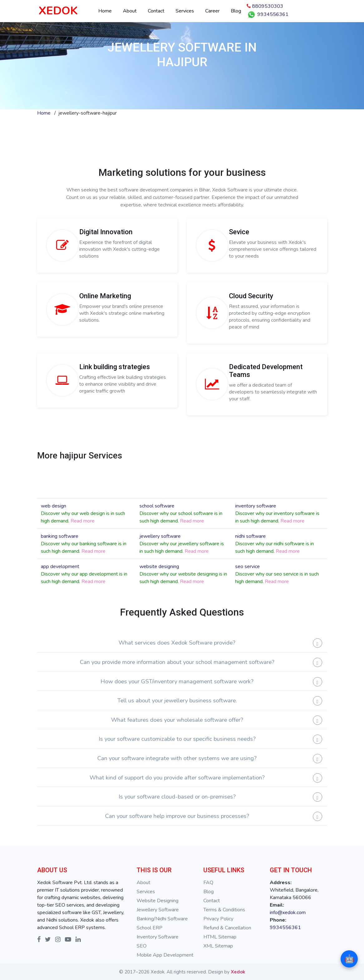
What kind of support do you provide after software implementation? (177, 777)
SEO (142, 946)
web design (53, 506)
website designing (159, 567)
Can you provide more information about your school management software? (177, 662)
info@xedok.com (288, 913)
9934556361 (268, 15)
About (130, 11)
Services (185, 11)
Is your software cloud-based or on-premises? (177, 797)
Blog (236, 11)
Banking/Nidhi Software (162, 919)
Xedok (238, 972)
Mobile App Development (165, 955)
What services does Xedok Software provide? (177, 643)
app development (60, 567)
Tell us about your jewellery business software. (177, 700)
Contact (156, 11)
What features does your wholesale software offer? (177, 720)
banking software (60, 536)
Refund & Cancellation (227, 928)
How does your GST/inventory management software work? (177, 681)
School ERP (150, 928)
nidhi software (250, 536)
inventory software (256, 506)
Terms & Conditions (224, 910)
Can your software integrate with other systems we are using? (177, 758)
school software (157, 506)
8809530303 (265, 6)
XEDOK (58, 11)
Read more (83, 521)
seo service (248, 567)
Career (212, 11)
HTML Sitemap (220, 937)
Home (105, 11)
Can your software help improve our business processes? (177, 816)
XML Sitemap (218, 946)
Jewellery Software (158, 910)
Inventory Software (158, 937)
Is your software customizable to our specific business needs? (177, 739)
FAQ (208, 883)
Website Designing (158, 901)
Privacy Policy (218, 919)
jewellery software (160, 536)
